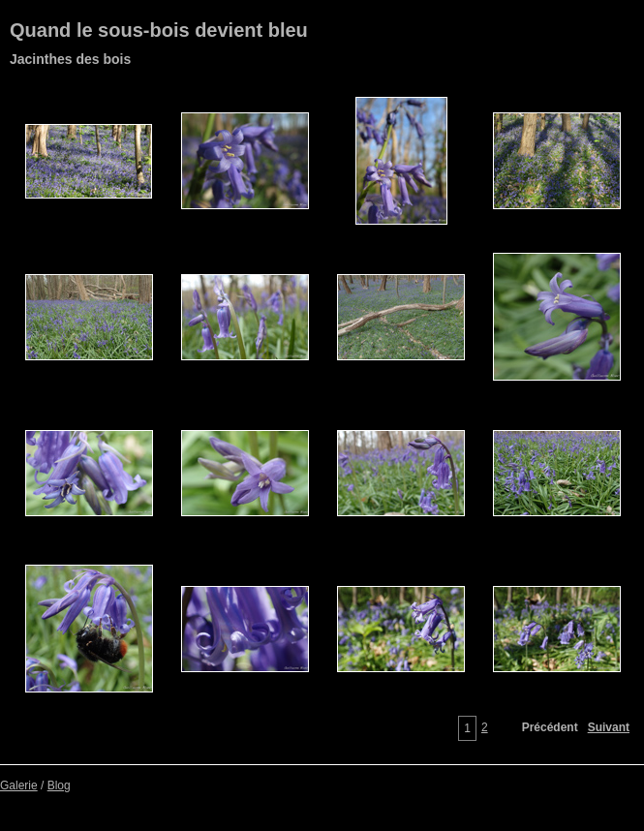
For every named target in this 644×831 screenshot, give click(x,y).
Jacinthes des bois (70, 59)
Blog (59, 785)
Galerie (19, 785)
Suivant (609, 727)
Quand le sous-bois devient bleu (159, 30)
